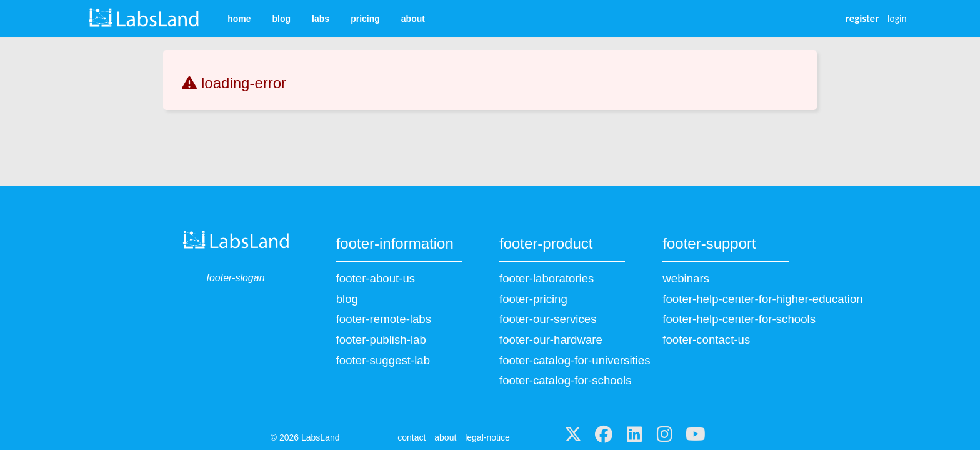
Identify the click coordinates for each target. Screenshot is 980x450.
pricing (365, 19)
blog (282, 19)
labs (321, 19)
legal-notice (487, 437)
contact (412, 437)
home (239, 19)
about (413, 19)
